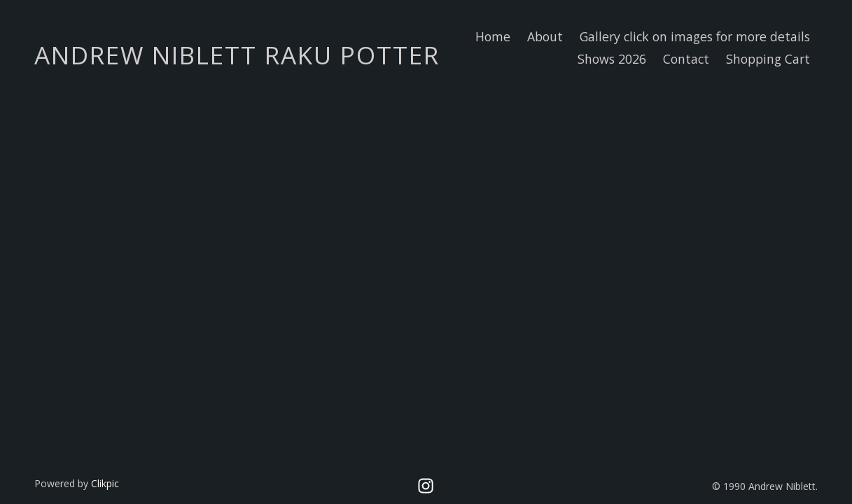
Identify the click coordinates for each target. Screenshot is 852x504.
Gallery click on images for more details (695, 36)
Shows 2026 (612, 59)
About (545, 36)
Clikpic (105, 483)
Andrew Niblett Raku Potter (237, 55)
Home (493, 36)
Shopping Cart (768, 59)
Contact (686, 59)
